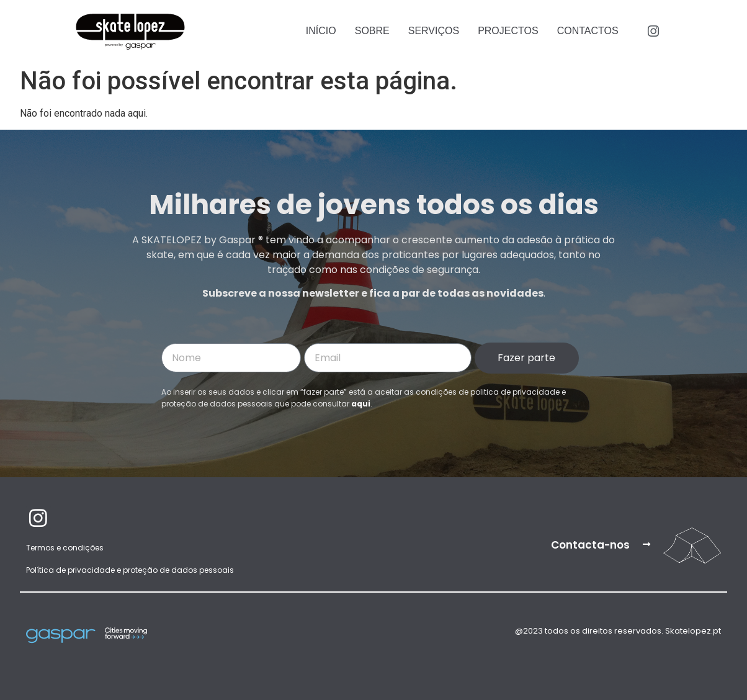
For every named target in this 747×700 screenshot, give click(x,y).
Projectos (508, 31)
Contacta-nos (590, 545)
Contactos (588, 31)
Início (321, 31)
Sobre (372, 31)
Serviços (434, 31)
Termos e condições (65, 548)
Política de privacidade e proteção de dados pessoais (130, 570)
